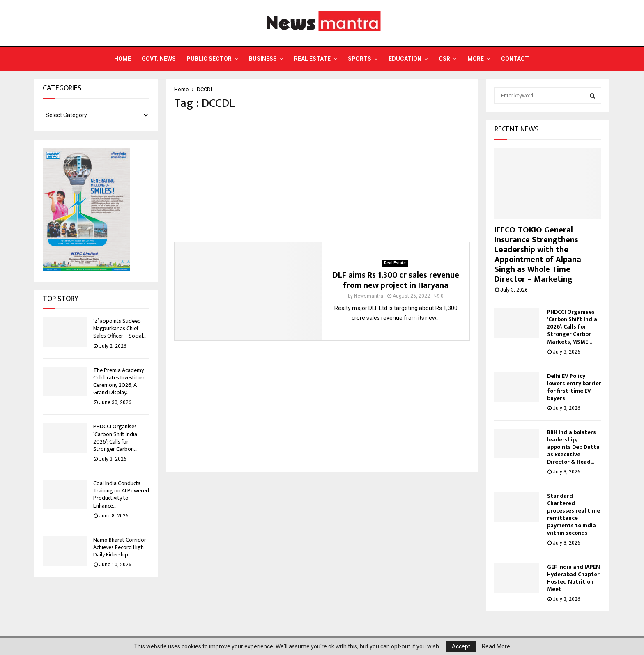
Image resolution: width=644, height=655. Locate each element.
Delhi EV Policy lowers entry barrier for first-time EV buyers (574, 387)
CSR (444, 59)
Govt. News (159, 59)
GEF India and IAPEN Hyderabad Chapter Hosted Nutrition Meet (574, 578)
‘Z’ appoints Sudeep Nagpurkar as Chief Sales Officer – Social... (120, 328)
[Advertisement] (322, 176)
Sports (360, 59)
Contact (515, 59)
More (476, 59)
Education (405, 59)
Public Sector (209, 59)
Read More (496, 646)
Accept (461, 646)
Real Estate (312, 59)
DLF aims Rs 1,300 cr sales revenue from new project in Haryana (396, 280)
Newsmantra (369, 296)
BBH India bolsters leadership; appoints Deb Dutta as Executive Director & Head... (573, 447)
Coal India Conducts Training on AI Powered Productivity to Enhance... (121, 494)
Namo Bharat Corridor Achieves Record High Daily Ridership (120, 547)
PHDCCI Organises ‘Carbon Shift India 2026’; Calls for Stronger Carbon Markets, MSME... (572, 327)
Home (123, 59)
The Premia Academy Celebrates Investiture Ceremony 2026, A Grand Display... (119, 382)
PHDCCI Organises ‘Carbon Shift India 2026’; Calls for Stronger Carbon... (115, 438)
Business (263, 59)
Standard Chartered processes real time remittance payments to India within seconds (574, 514)
